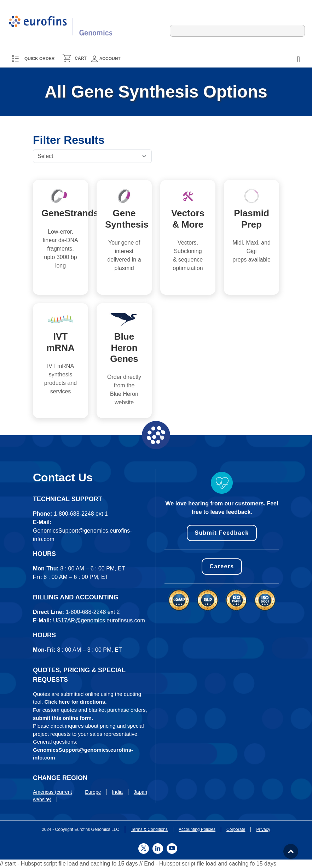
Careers (222, 566)
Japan (140, 792)
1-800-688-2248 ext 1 (81, 514)
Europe (93, 792)
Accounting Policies (197, 829)
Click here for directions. (76, 702)
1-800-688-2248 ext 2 (93, 612)
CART (80, 58)
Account (106, 59)
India (117, 792)
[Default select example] (92, 156)
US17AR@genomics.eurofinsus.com (99, 620)
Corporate (236, 829)
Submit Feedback (222, 533)
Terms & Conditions (149, 829)
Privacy (263, 829)
